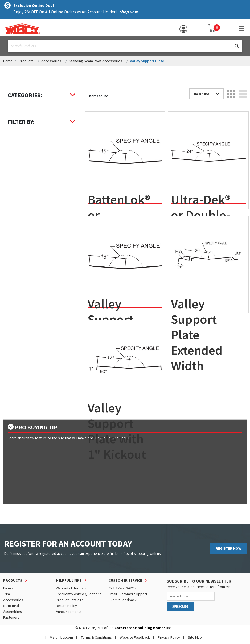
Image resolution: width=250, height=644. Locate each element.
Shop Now (129, 12)
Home (8, 61)
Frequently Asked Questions (79, 594)
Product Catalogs (70, 600)
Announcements (69, 612)
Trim (7, 594)
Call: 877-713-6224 (123, 588)
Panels (8, 588)
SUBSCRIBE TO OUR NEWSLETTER (199, 581)
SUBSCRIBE (180, 606)
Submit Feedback (123, 600)
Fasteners (11, 617)
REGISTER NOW (228, 548)
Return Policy (66, 606)
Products (26, 61)
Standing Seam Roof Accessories (96, 61)
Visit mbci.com (62, 637)
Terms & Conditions (96, 637)
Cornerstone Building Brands (140, 628)
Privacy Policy (169, 637)
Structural (11, 606)
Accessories (51, 61)
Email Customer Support (128, 594)
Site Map (195, 637)
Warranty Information (73, 588)
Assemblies (13, 612)
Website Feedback (135, 637)
